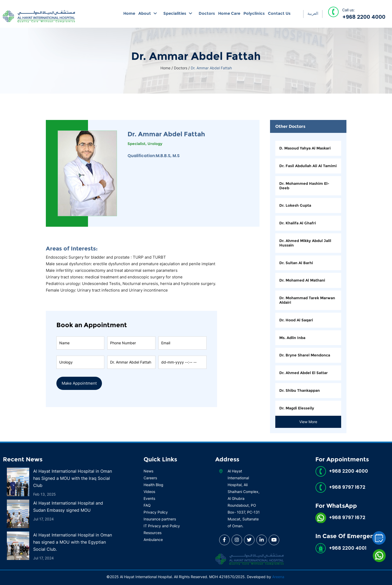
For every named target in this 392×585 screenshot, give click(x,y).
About (145, 13)
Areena (278, 577)
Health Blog (153, 485)
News (148, 471)
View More (308, 422)
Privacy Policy (156, 512)
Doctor (131, 355)
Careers (150, 478)
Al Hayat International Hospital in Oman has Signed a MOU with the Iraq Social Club (73, 478)
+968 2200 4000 (364, 17)
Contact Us (279, 13)
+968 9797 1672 (347, 487)
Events (149, 498)
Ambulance (153, 540)
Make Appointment (79, 383)
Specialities (175, 13)
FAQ (147, 505)
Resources (153, 533)
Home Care (229, 13)
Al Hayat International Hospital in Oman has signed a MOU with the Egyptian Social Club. (73, 542)
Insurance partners (160, 519)
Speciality (80, 355)
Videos (149, 492)
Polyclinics (254, 13)
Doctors (207, 13)
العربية (313, 13)
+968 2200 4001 (348, 548)
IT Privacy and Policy (162, 526)
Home (129, 13)
